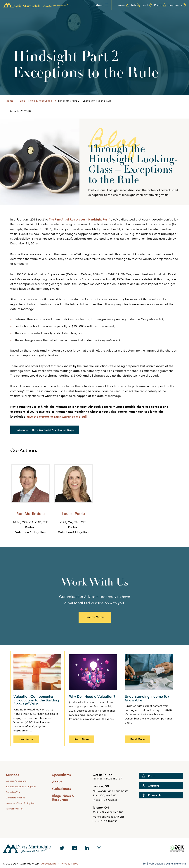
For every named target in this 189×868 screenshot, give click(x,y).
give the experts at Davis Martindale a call (57, 417)
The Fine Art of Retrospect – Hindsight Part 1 (80, 219)
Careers (151, 786)
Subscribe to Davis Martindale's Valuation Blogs (45, 430)
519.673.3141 (109, 800)
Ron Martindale (31, 513)
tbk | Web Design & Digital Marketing (164, 863)
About (57, 782)
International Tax (14, 809)
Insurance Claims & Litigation (21, 803)
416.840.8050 (109, 821)
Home (10, 101)
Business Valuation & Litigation (21, 787)
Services (12, 775)
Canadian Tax (13, 792)
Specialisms (61, 775)
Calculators (61, 789)
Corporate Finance (15, 798)
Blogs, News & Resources (36, 101)
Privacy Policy (70, 864)
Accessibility (49, 864)
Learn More (95, 617)
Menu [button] (99, 5)
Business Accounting (16, 781)
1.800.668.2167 (113, 778)
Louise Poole (73, 513)
